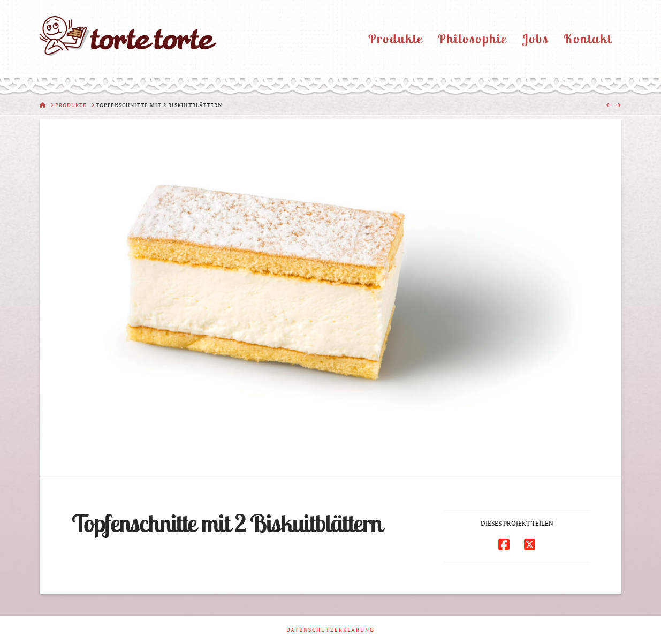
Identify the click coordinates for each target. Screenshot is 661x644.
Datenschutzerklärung (330, 630)
